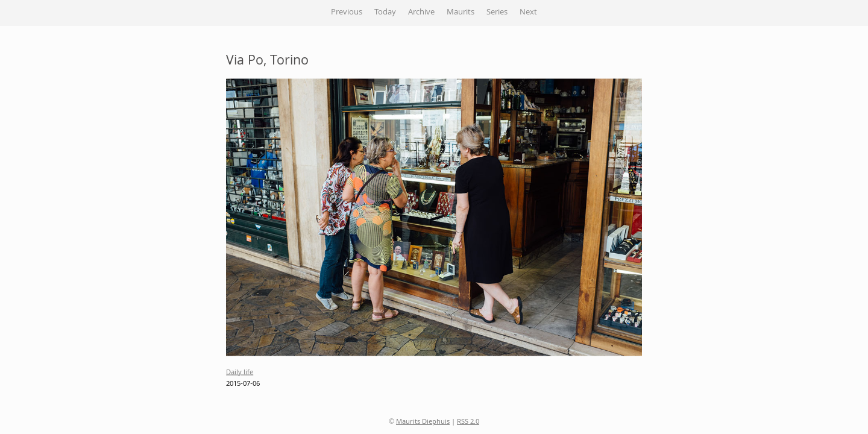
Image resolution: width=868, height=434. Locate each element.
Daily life (240, 372)
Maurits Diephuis (423, 422)
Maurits (461, 13)
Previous (347, 13)
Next (528, 13)
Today (385, 13)
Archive (421, 13)
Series (497, 13)
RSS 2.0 (468, 422)
